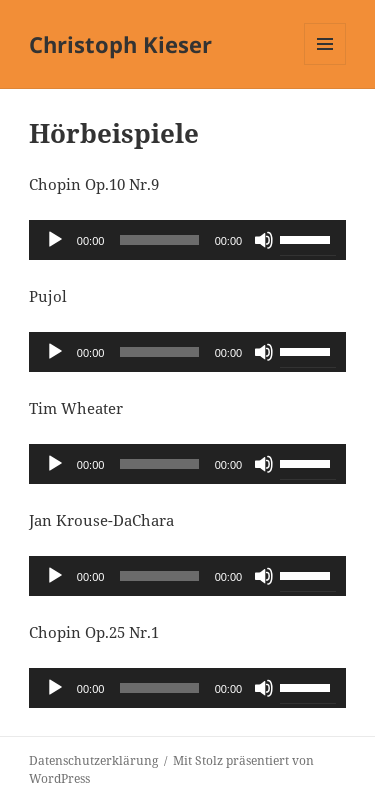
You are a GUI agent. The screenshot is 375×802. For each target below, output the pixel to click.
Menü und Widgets (325, 64)
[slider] (159, 240)
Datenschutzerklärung (93, 760)
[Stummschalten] (264, 240)
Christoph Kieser (120, 44)
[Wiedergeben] (55, 240)
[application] (187, 240)
